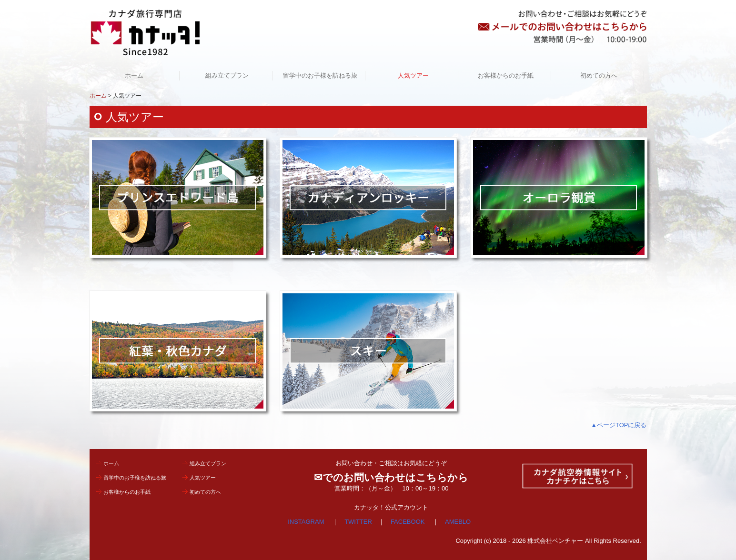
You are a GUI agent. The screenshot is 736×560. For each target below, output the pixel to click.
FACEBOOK (408, 522)
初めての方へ (599, 75)
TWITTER (358, 522)
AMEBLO (458, 522)
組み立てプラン (227, 75)
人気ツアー (413, 75)
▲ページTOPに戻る (619, 425)
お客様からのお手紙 (506, 75)
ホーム (134, 75)
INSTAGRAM (306, 522)
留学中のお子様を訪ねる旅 (320, 75)
